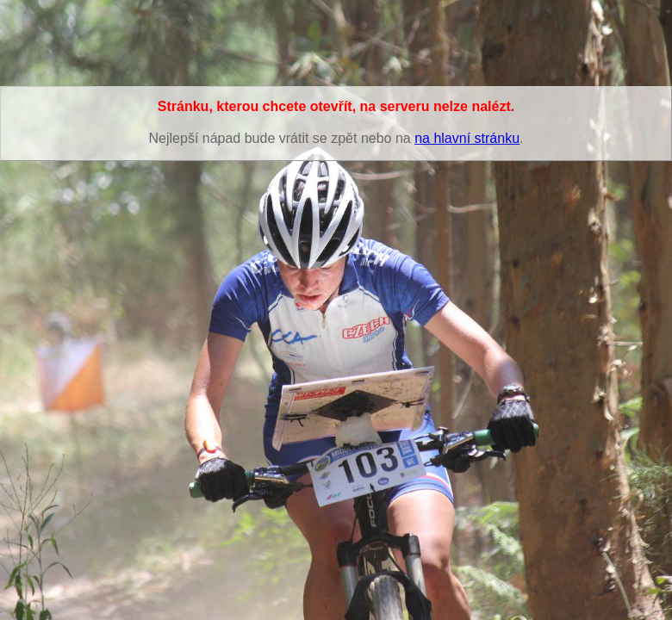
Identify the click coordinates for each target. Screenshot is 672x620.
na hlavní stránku (467, 138)
